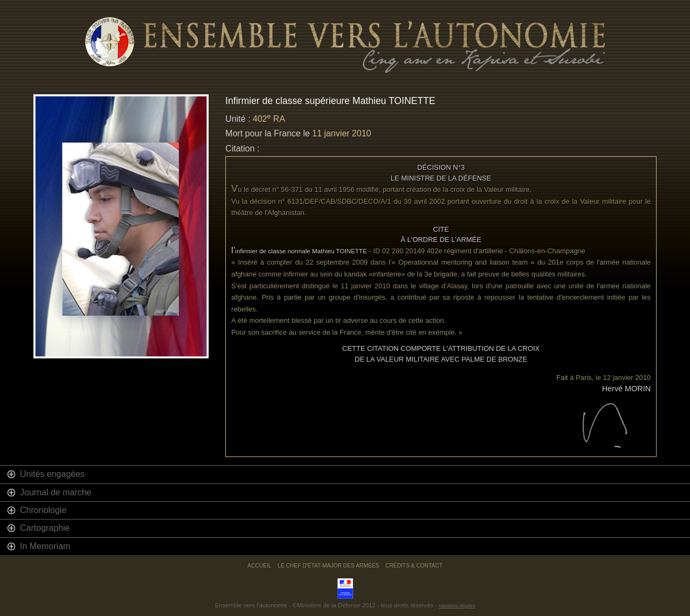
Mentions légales (457, 606)
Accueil (259, 566)
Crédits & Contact (414, 566)
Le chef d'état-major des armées (328, 566)
